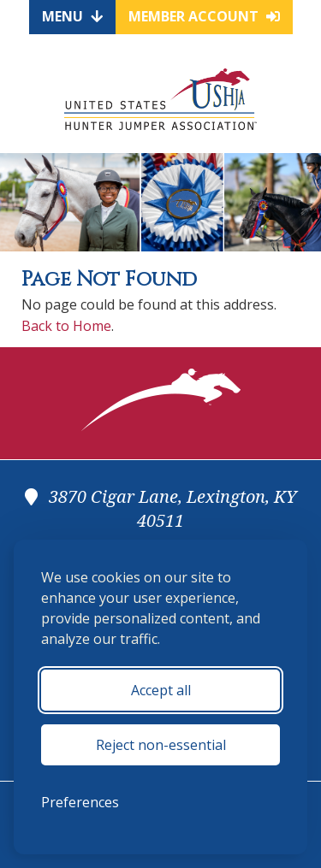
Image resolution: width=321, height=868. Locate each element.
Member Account (204, 16)
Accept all (161, 690)
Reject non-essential (161, 745)
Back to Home (66, 326)
